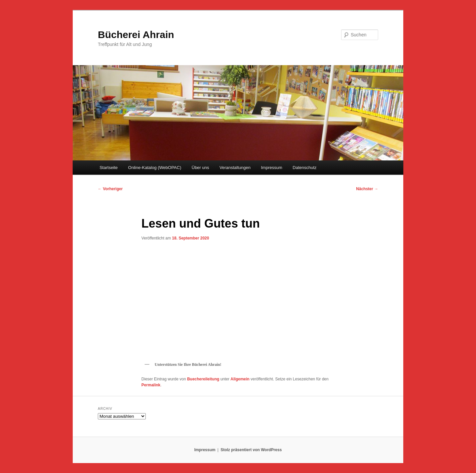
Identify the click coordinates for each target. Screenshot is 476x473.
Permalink (151, 385)
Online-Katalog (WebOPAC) (155, 168)
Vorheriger (110, 189)
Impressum (271, 168)
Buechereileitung (203, 379)
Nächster (367, 189)
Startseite (109, 168)
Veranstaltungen (235, 168)
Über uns (200, 168)
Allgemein (240, 379)
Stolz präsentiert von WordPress (251, 450)
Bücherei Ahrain (136, 35)
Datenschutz (304, 168)
